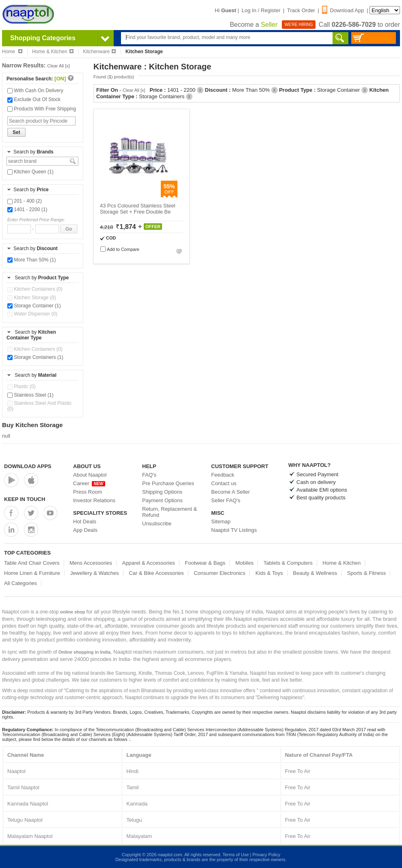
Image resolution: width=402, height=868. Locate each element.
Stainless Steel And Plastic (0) (39, 406)
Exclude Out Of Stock (34, 99)
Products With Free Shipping (42, 109)
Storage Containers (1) (35, 357)
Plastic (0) (22, 386)
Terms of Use (236, 855)
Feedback (223, 475)
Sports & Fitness (366, 573)
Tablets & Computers (288, 563)
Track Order (301, 10)
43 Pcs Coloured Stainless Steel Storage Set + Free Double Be (138, 209)
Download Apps (28, 466)
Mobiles (245, 563)
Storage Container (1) (34, 306)
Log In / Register (261, 10)
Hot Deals (85, 521)
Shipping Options (162, 492)
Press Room (88, 492)
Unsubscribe (157, 524)
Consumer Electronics (219, 573)
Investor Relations (94, 500)
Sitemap (221, 521)
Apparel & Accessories (149, 563)
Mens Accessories (91, 563)
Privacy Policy (266, 855)
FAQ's (149, 475)
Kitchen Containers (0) (35, 289)
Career (89, 483)
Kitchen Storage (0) (32, 298)
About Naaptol (90, 475)
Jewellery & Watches (95, 573)
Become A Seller (230, 492)
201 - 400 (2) (25, 201)
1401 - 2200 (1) (27, 209)
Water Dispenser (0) (32, 314)
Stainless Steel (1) (30, 395)
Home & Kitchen (53, 52)
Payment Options (162, 500)
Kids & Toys (269, 573)
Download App (343, 10)
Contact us (224, 483)
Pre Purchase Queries (168, 483)
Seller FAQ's (226, 500)
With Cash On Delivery (35, 91)
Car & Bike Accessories (156, 573)
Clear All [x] (58, 66)
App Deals (85, 530)
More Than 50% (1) (32, 260)
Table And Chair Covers (32, 563)
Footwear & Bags (205, 563)
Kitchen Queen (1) (30, 172)
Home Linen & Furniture (32, 573)
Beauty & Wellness (315, 573)
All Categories (21, 583)
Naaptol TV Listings (234, 530)
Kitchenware (99, 52)
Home (12, 52)
